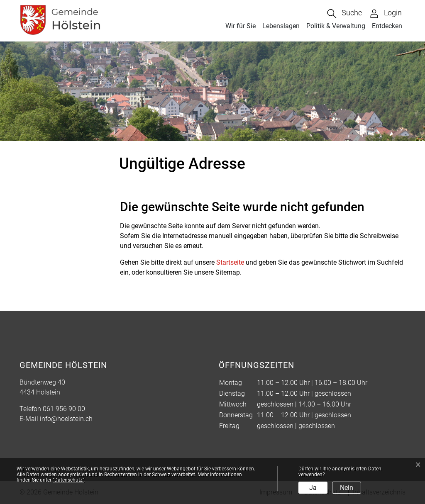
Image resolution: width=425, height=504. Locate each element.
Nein (347, 488)
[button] (344, 14)
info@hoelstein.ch (66, 419)
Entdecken (387, 26)
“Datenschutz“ (68, 480)
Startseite (230, 262)
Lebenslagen (281, 26)
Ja (313, 488)
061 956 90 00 (64, 409)
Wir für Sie (241, 26)
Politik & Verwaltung (336, 26)
